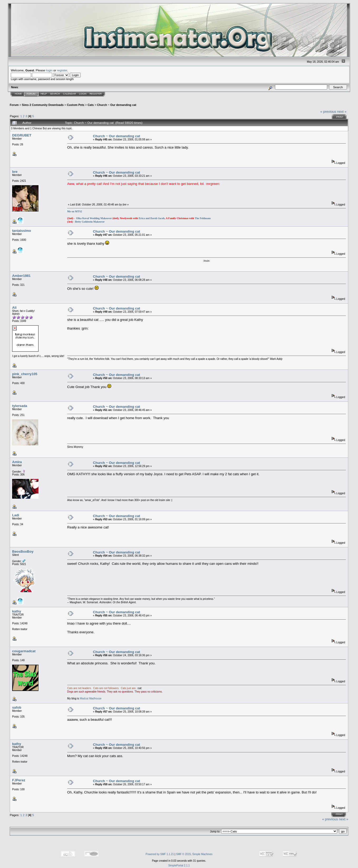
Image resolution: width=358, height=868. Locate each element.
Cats (91, 105)
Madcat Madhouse (91, 698)
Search (55, 94)
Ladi (16, 515)
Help (44, 94)
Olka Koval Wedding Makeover (94, 218)
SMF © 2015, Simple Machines (194, 854)
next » (342, 112)
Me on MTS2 (75, 211)
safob (17, 707)
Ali (14, 308)
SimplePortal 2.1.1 (179, 865)
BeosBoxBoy (23, 551)
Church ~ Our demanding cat (117, 105)
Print (340, 117)
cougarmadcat (24, 651)
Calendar (69, 94)
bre (15, 172)
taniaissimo (22, 231)
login (49, 70)
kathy (17, 611)
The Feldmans (203, 218)
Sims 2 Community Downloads (43, 105)
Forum (31, 94)
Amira (17, 462)
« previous (328, 112)
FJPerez (19, 780)
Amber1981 (21, 276)
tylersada (20, 406)
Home (18, 94)
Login (83, 94)
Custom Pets (76, 105)
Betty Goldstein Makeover (90, 222)
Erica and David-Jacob (152, 218)
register (62, 70)
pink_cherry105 (25, 374)
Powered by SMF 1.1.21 (160, 854)
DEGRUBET (22, 135)
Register (96, 94)
